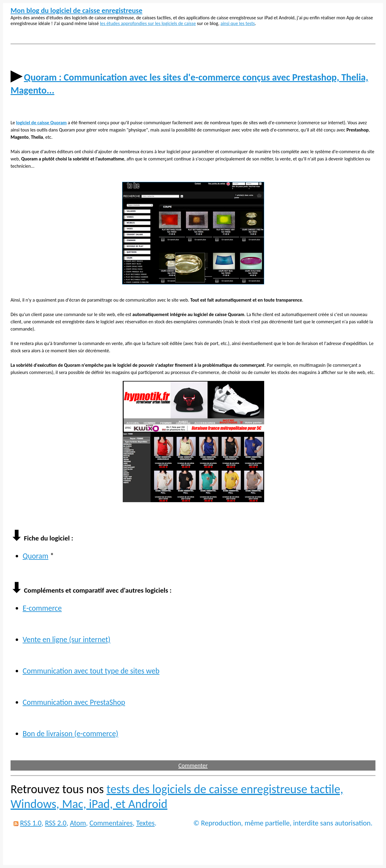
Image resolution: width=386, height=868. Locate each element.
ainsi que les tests (238, 23)
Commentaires (111, 823)
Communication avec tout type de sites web (91, 671)
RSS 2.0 (56, 823)
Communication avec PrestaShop (74, 702)
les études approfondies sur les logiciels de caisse (148, 23)
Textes (146, 823)
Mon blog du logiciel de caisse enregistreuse (76, 10)
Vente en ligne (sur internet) (66, 640)
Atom (78, 823)
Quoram (35, 556)
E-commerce (42, 608)
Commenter (193, 765)
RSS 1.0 (31, 823)
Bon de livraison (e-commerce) (70, 734)
